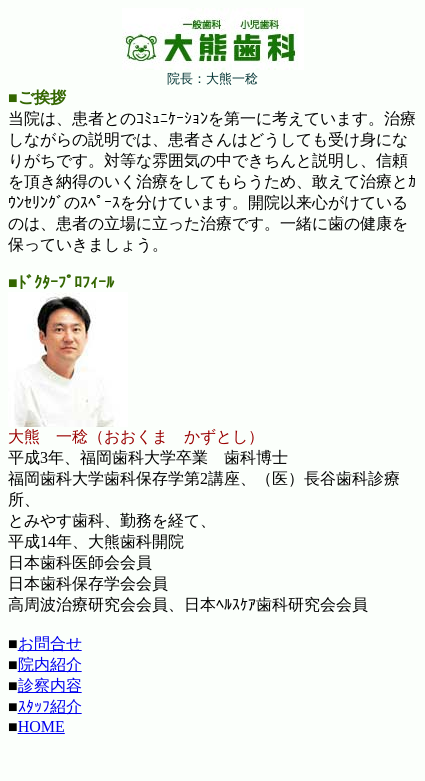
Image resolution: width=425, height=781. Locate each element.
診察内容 (50, 685)
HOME (41, 726)
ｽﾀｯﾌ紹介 (50, 706)
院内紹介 (50, 664)
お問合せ (50, 643)
